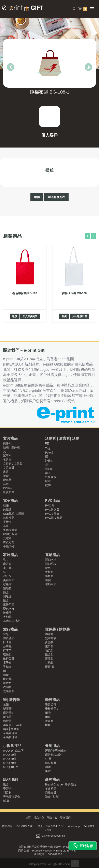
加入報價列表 (56, 197)
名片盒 (7, 459)
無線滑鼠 (9, 518)
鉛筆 (6, 705)
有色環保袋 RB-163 (25, 293)
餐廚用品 (52, 746)
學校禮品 (52, 700)
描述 (49, 170)
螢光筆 (7, 717)
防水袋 (49, 576)
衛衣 (48, 473)
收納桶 (7, 617)
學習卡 (7, 789)
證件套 (7, 683)
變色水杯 (9, 609)
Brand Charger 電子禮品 (60, 784)
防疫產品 (9, 638)
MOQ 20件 (10, 755)
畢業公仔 (51, 705)
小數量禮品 (12, 746)
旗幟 (48, 725)
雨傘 (6, 675)
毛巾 (6, 560)
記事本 (7, 455)
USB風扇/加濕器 (13, 514)
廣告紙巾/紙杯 (54, 755)
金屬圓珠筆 (10, 733)
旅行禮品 (10, 629)
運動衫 (49, 469)
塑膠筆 (7, 709)
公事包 (7, 646)
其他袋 (49, 663)
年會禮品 (51, 789)
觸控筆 (7, 721)
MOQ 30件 (10, 759)
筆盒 (6, 476)
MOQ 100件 (11, 767)
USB (6, 506)
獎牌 (48, 713)
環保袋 (7, 654)
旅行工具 (9, 659)
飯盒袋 (49, 654)
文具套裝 (9, 468)
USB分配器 (10, 534)
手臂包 (49, 572)
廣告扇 (7, 564)
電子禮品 (10, 501)
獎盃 (48, 717)
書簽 (6, 472)
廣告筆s (8, 713)
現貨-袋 (50, 667)
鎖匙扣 (7, 588)
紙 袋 (6, 801)
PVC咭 (7, 488)
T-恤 (48, 448)
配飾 (48, 485)
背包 (6, 634)
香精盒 (7, 667)
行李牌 (7, 642)
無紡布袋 (51, 638)
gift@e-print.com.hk (53, 836)
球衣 (48, 481)
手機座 (7, 522)
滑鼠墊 (7, 480)
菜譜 (48, 771)
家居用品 (9, 605)
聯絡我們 (65, 818)
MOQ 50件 (10, 763)
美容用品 (9, 580)
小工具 (7, 568)
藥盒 (6, 592)
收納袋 (7, 687)
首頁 (28, 818)
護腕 (48, 580)
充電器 (7, 538)
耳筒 (6, 526)
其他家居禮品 (12, 621)
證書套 (49, 721)
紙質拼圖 (9, 492)
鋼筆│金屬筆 (11, 729)
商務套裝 (51, 793)
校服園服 (51, 477)
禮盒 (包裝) (52, 797)
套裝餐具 (51, 763)
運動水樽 (51, 560)
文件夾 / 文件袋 (13, 464)
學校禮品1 (52, 709)
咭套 (6, 484)
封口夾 (7, 576)
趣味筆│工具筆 (12, 725)
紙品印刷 (10, 780)
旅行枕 (7, 679)
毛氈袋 (49, 650)
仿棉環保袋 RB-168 (74, 293)
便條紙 (7, 443)
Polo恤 (49, 453)
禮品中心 (39, 818)
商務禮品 (52, 780)
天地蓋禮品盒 (12, 797)
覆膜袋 (49, 659)
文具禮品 (10, 438)
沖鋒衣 (49, 461)
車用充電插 (10, 530)
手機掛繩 (9, 546)
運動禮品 (52, 555)
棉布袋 (49, 634)
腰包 (48, 568)
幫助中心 (52, 818)
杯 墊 (48, 759)
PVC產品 (52, 501)
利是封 (7, 793)
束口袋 (49, 646)
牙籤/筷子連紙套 (55, 751)
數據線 (7, 510)
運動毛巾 (51, 564)
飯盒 (6, 600)
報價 (37, 197)
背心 (48, 465)
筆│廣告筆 (11, 700)
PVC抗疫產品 (54, 518)
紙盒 (6, 784)
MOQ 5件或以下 (13, 751)
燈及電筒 (9, 542)
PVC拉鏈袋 (52, 510)
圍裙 (48, 767)
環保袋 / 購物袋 (58, 629)
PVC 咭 (50, 506)
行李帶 (7, 650)
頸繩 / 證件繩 (11, 447)
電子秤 (7, 663)
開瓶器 (7, 596)
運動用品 (51, 584)
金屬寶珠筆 (10, 737)
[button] (7, 63)
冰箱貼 (7, 584)
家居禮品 (10, 555)
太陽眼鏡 (9, 691)
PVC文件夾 (52, 514)
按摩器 (7, 613)
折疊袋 (49, 642)
